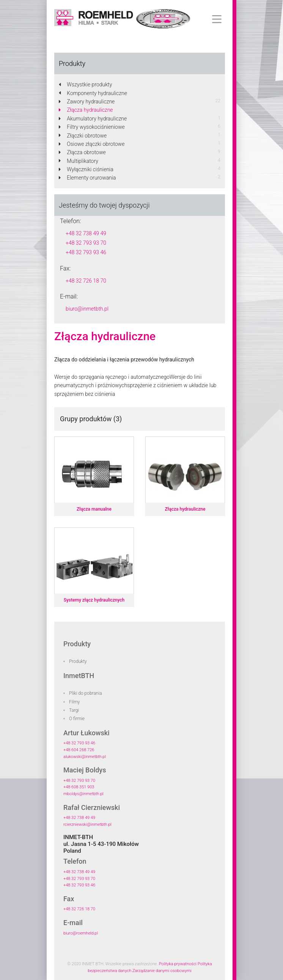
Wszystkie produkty (85, 84)
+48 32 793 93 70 (86, 243)
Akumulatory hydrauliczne (93, 119)
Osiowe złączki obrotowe (92, 144)
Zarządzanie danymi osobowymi (162, 971)
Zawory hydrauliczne (87, 102)
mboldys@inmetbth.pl (83, 794)
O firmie (77, 719)
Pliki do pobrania (86, 693)
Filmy (75, 702)
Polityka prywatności (178, 964)
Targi (74, 710)
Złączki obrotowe (83, 136)
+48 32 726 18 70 (86, 281)
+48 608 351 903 (79, 787)
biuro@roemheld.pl (81, 933)
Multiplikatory (79, 161)
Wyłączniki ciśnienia (86, 169)
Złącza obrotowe (82, 152)
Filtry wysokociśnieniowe (92, 127)
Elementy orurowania (87, 178)
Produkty (78, 661)
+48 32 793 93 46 (86, 252)
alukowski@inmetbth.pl (85, 757)
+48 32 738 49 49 (86, 233)
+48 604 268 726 (79, 750)
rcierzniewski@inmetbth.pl (87, 824)
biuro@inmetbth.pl (87, 309)
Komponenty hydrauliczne (93, 93)
